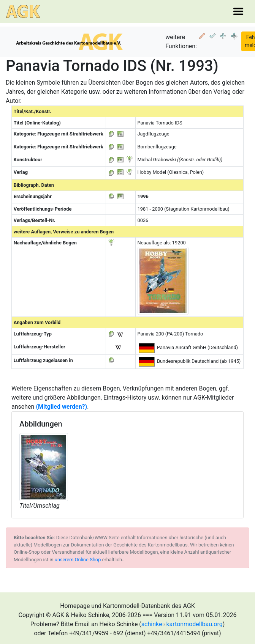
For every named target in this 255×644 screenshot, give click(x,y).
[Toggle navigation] (238, 11)
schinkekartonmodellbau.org (182, 624)
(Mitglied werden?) (61, 407)
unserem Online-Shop (78, 560)
